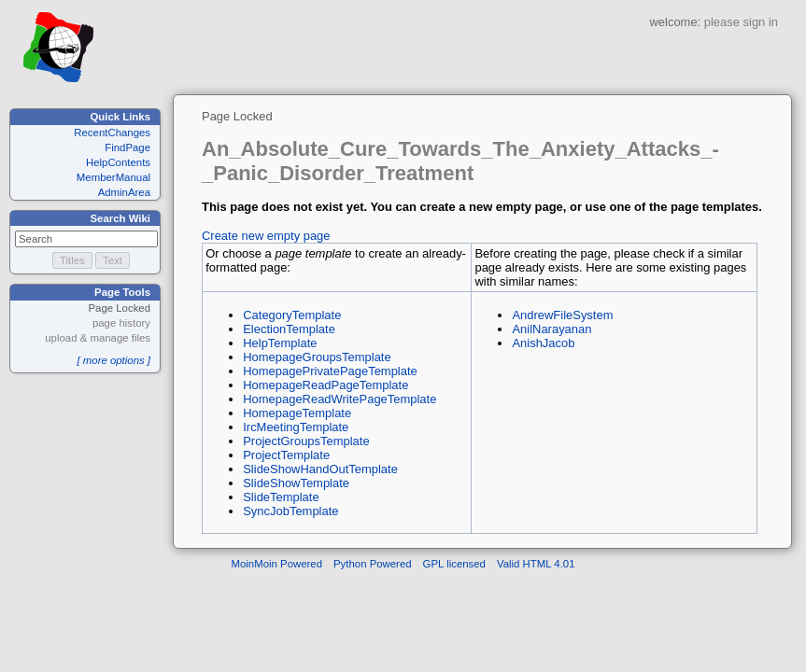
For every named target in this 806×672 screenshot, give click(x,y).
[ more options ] (113, 360)
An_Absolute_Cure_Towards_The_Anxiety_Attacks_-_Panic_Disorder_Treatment (460, 161)
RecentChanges (112, 133)
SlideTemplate (281, 497)
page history (121, 323)
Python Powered (373, 564)
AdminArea (124, 192)
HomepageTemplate (297, 413)
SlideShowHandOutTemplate (320, 469)
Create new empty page (266, 236)
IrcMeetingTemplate (296, 427)
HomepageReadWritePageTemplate (339, 399)
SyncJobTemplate (290, 511)
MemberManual (113, 177)
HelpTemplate (280, 343)
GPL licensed (454, 564)
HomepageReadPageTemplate (325, 385)
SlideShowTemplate (296, 483)
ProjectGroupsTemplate (306, 441)
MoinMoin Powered (277, 564)
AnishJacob (543, 343)
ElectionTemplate (289, 329)
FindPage (127, 147)
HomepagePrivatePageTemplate (330, 371)
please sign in (741, 22)
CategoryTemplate (292, 315)
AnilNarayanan (551, 329)
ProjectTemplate (286, 455)
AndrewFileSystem (562, 315)
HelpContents (118, 162)
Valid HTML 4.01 (536, 564)
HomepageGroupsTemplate (317, 357)
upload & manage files (98, 338)
